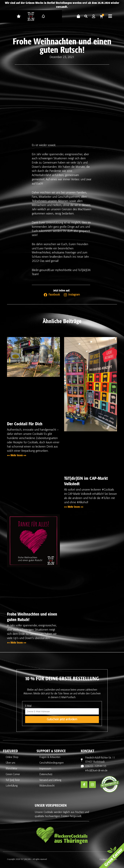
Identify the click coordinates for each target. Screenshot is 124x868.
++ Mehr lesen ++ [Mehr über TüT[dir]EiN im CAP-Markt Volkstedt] (74, 506)
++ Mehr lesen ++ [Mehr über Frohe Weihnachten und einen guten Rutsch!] (17, 642)
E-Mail (28, 706)
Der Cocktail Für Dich (25, 423)
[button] (86, 17)
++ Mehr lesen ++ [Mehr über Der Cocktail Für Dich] (17, 455)
